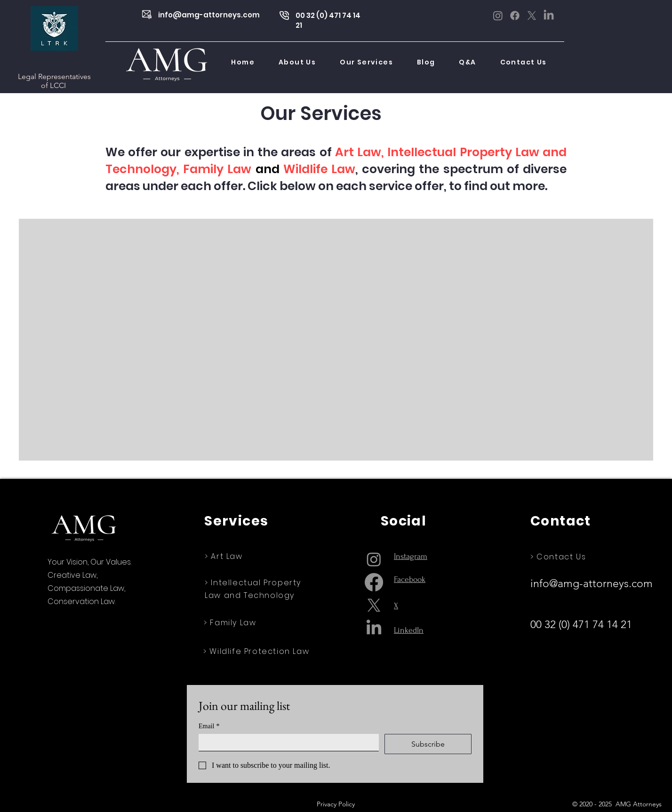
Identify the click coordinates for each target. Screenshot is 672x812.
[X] (532, 16)
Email (209, 726)
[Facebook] (515, 16)
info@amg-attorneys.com (209, 15)
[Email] (286, 742)
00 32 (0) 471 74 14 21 (583, 625)
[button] (367, 62)
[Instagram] (498, 16)
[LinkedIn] (549, 16)
